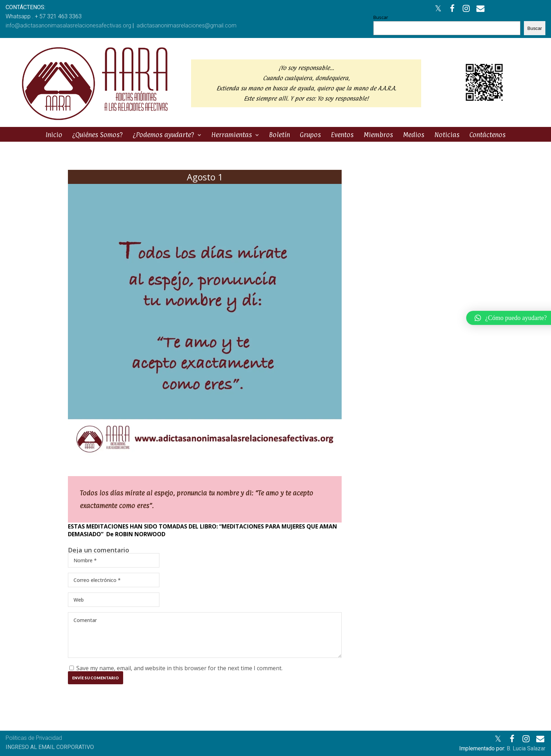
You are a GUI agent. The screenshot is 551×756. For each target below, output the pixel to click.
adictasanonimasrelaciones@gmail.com (186, 25)
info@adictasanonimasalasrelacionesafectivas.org (68, 25)
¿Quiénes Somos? (97, 135)
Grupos (310, 135)
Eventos (342, 135)
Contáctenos (487, 135)
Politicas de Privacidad (34, 738)
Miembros (378, 135)
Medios (414, 135)
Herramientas (232, 135)
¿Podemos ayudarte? (163, 135)
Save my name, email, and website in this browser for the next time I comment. (179, 668)
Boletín (279, 135)
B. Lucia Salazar (526, 748)
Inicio (54, 135)
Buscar (381, 17)
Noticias (447, 135)
